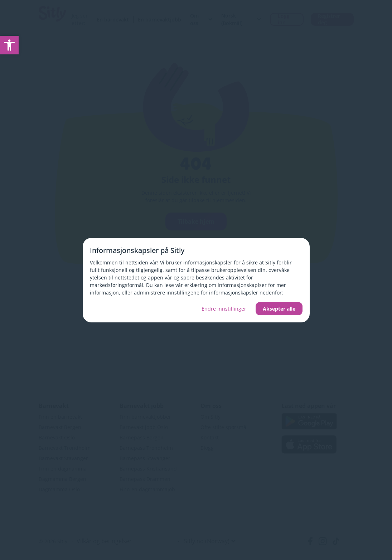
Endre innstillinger (224, 309)
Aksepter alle (279, 309)
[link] (9, 45)
